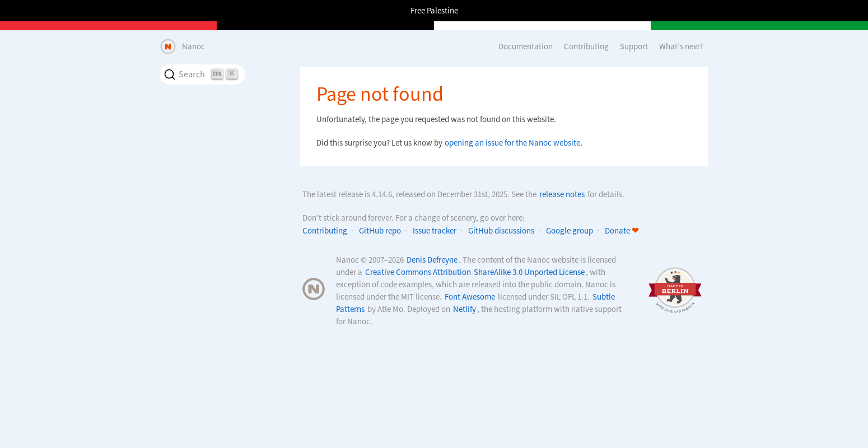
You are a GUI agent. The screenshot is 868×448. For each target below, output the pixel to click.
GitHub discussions (501, 231)
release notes (562, 194)
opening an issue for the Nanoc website (512, 143)
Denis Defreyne (432, 260)
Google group (570, 231)
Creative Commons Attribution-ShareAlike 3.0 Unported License (475, 272)
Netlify (465, 309)
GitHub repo (380, 231)
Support (634, 46)
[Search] (202, 74)
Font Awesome (470, 297)
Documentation (526, 46)
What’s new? (681, 46)
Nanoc (193, 46)
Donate (622, 231)
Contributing (586, 46)
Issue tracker (435, 231)
